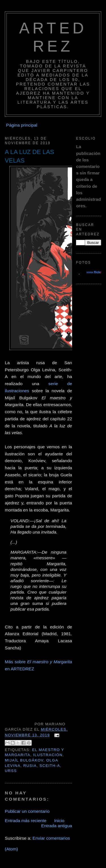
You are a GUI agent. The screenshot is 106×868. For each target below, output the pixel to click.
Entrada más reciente (26, 821)
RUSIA (30, 766)
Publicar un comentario (27, 811)
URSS (11, 771)
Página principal (22, 125)
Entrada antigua (57, 826)
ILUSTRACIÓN (48, 755)
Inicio (59, 821)
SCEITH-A (50, 766)
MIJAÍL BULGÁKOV (24, 760)
